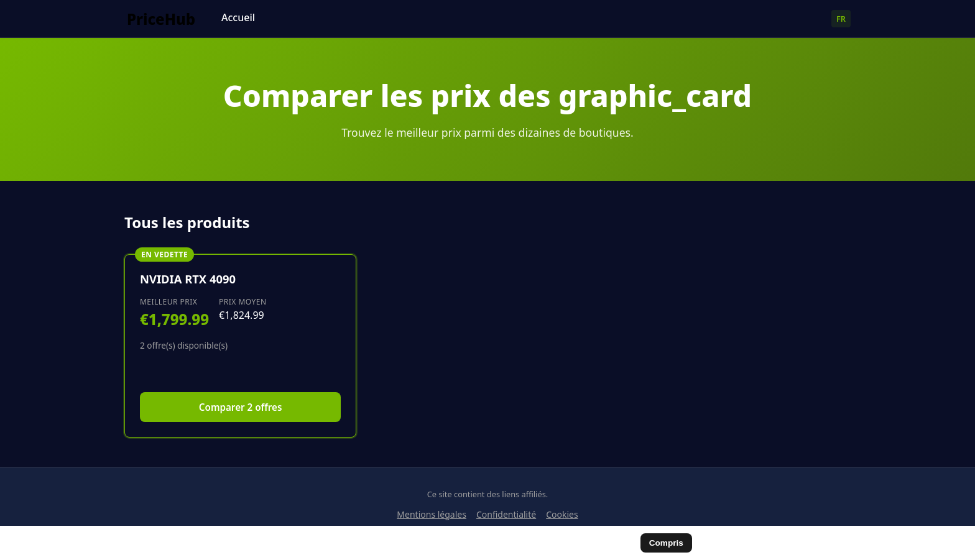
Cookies (562, 514)
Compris (666, 543)
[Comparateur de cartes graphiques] (168, 19)
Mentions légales (432, 514)
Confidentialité (506, 514)
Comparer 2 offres (241, 407)
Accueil (238, 17)
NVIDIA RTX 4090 (188, 279)
